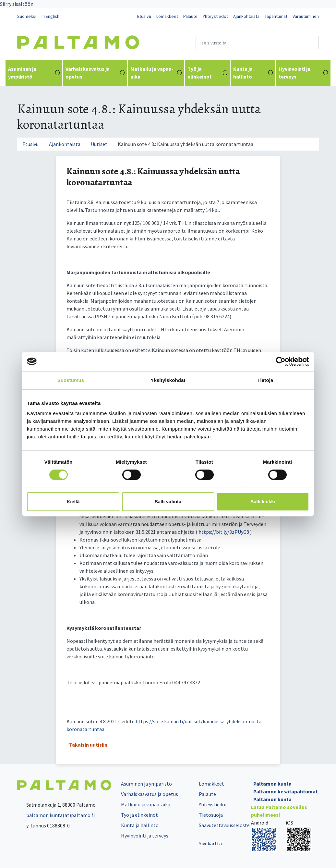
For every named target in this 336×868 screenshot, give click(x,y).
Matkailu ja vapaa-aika (156, 73)
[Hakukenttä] (257, 43)
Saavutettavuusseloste (224, 825)
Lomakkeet (167, 16)
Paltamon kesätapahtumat (286, 791)
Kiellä (73, 501)
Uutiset (99, 144)
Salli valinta (168, 501)
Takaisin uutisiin (88, 745)
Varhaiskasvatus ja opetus (95, 73)
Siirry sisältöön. (17, 4)
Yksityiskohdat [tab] (168, 380)
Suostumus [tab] (71, 380)
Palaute (190, 16)
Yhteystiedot (215, 16)
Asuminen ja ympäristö (34, 73)
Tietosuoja (211, 815)
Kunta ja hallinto (253, 73)
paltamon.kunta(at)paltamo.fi (56, 815)
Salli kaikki (263, 501)
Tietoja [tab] (265, 380)
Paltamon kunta (272, 784)
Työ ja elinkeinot (207, 73)
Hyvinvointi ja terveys (303, 73)
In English (50, 16)
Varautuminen (306, 16)
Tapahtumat (276, 16)
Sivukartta (210, 843)
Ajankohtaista (246, 16)
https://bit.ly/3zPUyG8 (224, 532)
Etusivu (144, 16)
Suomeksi (27, 16)
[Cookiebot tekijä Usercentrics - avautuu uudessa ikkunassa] (281, 361)
